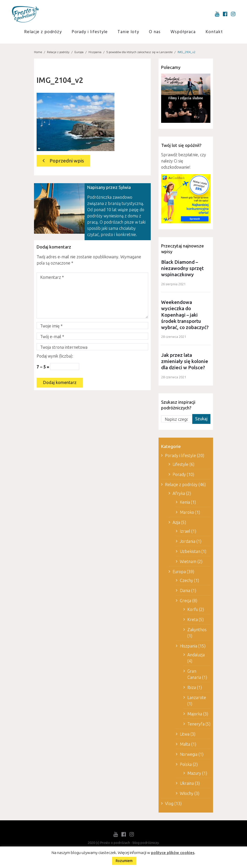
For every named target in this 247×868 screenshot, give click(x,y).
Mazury (194, 774)
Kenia (185, 503)
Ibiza (192, 689)
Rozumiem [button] (124, 861)
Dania (185, 592)
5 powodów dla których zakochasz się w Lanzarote (139, 52)
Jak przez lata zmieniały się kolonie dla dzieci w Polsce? (185, 363)
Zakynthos (197, 631)
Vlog (169, 805)
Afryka (179, 495)
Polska (186, 766)
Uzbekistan (190, 553)
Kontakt (214, 32)
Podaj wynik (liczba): (55, 356)
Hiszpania (95, 52)
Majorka (195, 715)
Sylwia (125, 187)
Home (38, 52)
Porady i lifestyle (90, 32)
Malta (185, 745)
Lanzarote (197, 699)
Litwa (185, 735)
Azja (176, 524)
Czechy (186, 582)
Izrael (185, 532)
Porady (179, 476)
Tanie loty (128, 32)
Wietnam (188, 563)
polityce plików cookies (173, 853)
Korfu (193, 611)
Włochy (187, 795)
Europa (79, 52)
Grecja (186, 602)
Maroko (187, 514)
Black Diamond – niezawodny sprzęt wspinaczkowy (183, 269)
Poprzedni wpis (67, 161)
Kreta (193, 621)
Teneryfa (196, 725)
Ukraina (187, 785)
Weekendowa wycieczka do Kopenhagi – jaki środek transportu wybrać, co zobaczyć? (185, 316)
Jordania (188, 543)
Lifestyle (180, 466)
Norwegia (189, 756)
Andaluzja (196, 656)
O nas (155, 32)
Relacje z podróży (43, 32)
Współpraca (183, 32)
